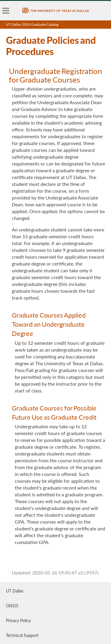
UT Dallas (15, 591)
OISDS (12, 606)
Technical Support (22, 635)
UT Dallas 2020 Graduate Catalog (32, 24)
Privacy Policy (18, 620)
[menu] (6, 11)
